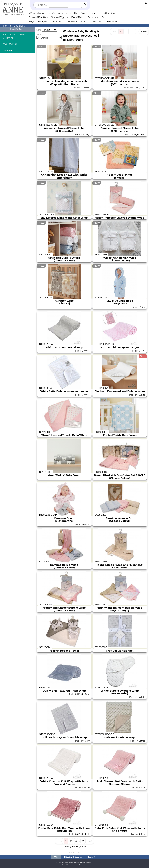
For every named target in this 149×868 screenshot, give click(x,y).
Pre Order (112, 21)
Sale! (84, 21)
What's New (36, 13)
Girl (94, 13)
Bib (104, 17)
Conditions (67, 865)
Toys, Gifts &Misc (39, 21)
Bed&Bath (78, 17)
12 (138, 31)
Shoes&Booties (38, 17)
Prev (114, 31)
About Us (83, 865)
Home (7, 26)
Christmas (71, 21)
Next (144, 31)
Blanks (57, 21)
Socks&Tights (60, 17)
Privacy (75, 865)
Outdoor (93, 17)
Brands (98, 21)
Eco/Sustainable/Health (62, 13)
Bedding (7, 50)
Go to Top (74, 852)
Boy (83, 13)
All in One (110, 13)
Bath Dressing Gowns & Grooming (15, 36)
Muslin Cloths (10, 44)
